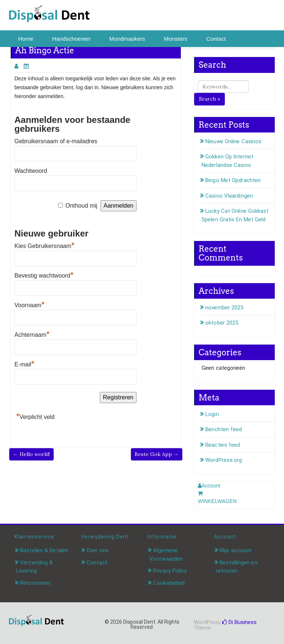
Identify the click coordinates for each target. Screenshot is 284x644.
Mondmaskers (127, 39)
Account (209, 486)
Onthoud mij (81, 206)
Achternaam (32, 335)
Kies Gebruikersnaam (44, 246)
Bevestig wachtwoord (44, 276)
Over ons (98, 550)
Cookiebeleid (169, 583)
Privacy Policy (170, 571)
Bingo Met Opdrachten (233, 180)
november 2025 (224, 308)
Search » (209, 99)
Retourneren (35, 583)
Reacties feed (223, 445)
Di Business (239, 622)
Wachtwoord (31, 171)
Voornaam (30, 305)
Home (26, 39)
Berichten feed (224, 429)
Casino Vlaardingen (229, 196)
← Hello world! (31, 454)
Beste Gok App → (157, 454)
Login (212, 414)
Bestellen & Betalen (44, 550)
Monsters (175, 39)
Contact (216, 39)
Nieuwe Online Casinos (233, 141)
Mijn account (236, 550)
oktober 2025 (222, 323)
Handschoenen (71, 39)
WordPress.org (224, 460)
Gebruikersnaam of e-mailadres (56, 141)
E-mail (24, 364)
